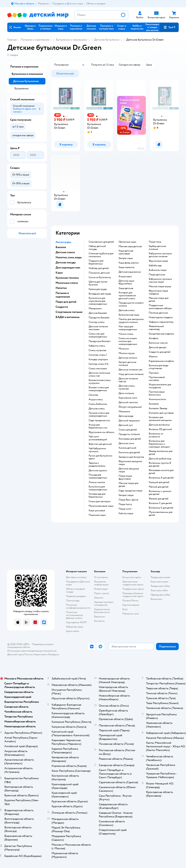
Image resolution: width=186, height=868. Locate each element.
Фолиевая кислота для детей (161, 472)
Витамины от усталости (156, 435)
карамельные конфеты (161, 361)
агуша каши (125, 276)
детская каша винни (130, 272)
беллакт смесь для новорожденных (99, 389)
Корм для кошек (159, 582)
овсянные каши (127, 242)
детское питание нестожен (98, 328)
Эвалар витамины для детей (161, 453)
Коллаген (154, 404)
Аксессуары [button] (63, 242)
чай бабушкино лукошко (97, 450)
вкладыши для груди (100, 294)
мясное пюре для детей (128, 485)
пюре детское (157, 275)
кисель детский (127, 448)
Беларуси (54, 654)
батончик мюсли (158, 343)
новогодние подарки (161, 317)
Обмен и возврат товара (75, 590)
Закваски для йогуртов (131, 457)
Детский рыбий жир (160, 459)
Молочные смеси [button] (67, 283)
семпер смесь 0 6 (99, 364)
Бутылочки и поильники (71, 40)
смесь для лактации (100, 501)
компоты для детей (129, 452)
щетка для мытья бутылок (98, 283)
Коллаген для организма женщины (160, 419)
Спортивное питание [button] (69, 312)
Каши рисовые (97, 511)
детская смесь (97, 409)
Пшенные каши (97, 515)
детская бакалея (98, 313)
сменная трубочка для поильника (101, 255)
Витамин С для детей (160, 503)
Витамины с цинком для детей (160, 493)
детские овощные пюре (129, 470)
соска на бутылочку (100, 277)
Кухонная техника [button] (67, 278)
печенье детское (158, 313)
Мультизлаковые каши (101, 506)
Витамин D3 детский (160, 429)
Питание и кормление (35, 40)
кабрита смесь (97, 346)
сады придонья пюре (130, 491)
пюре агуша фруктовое (125, 477)
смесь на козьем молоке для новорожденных (128, 341)
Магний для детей (159, 487)
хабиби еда (155, 266)
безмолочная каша (129, 315)
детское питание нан (131, 370)
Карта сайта (72, 631)
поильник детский (99, 273)
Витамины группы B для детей (160, 464)
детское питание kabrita (128, 380)
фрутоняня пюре (158, 261)
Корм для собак (159, 590)
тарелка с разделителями (97, 464)
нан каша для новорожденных (128, 328)
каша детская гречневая (126, 252)
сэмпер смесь (97, 322)
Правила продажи (76, 596)
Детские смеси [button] (65, 252)
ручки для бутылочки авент (100, 457)
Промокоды (73, 601)
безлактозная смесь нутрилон (100, 382)
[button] (169, 27)
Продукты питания (129, 434)
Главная (12, 40)
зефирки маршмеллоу (161, 322)
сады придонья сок (99, 420)
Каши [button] (59, 273)
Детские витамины (159, 425)
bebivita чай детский (100, 444)
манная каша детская (130, 246)
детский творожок (129, 421)
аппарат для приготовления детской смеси (127, 296)
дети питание (126, 393)
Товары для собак (160, 586)
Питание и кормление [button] (63, 295)
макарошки (95, 309)
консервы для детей (130, 439)
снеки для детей (128, 430)
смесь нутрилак (98, 350)
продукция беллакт (100, 341)
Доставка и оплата (76, 577)
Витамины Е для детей (161, 508)
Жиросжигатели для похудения (160, 386)
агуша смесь (96, 400)
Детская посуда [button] (66, 262)
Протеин (154, 373)
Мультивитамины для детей (161, 514)
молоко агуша (127, 353)
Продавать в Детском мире (78, 583)
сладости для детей (160, 352)
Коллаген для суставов (161, 413)
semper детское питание (127, 364)
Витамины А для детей (161, 478)
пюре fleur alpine (128, 500)
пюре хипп (125, 509)
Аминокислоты (157, 399)
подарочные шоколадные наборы (160, 307)
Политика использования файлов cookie (74, 615)
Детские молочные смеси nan (99, 374)
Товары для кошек (160, 577)
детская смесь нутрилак (127, 387)
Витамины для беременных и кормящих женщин (159, 444)
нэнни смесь (126, 334)
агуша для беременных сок (98, 426)
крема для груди (98, 289)
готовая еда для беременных (97, 495)
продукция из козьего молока (131, 304)
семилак (93, 395)
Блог (125, 609)
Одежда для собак (160, 595)
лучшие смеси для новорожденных (99, 414)
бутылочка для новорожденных (98, 488)
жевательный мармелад (156, 328)
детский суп (126, 425)
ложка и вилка (97, 482)
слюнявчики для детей (101, 242)
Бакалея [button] (61, 247)
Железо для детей (159, 499)
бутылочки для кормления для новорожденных (98, 301)
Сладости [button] (62, 307)
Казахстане (40, 654)
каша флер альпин (129, 263)
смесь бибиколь (98, 404)
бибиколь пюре (158, 270)
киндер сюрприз (98, 359)
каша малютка (126, 267)
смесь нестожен (98, 369)
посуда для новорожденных (98, 476)
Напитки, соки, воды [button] (69, 257)
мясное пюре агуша (160, 286)
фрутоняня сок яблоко (101, 432)
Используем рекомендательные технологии (32, 651)
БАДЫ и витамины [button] (68, 317)
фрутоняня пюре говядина (158, 292)
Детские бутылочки (107, 40)
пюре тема (155, 242)
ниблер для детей (99, 268)
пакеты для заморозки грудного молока (131, 321)
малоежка (124, 412)
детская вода (126, 416)
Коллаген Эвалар (158, 408)
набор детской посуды (97, 248)
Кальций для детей (159, 482)
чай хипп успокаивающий (98, 438)
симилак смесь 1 (98, 355)
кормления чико (128, 398)
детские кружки (98, 470)
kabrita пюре (126, 513)
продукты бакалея (99, 318)
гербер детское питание (157, 248)
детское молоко (128, 358)
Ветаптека (156, 599)
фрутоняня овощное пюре (130, 463)
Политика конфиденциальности (78, 606)
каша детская (126, 288)
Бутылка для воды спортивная (159, 367)
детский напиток (128, 402)
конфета (153, 338)
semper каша (126, 258)
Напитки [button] (61, 288)
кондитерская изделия (161, 334)
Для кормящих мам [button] (68, 268)
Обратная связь (74, 627)
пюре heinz (125, 504)
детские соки (126, 443)
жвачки (153, 357)
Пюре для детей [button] (66, 302)
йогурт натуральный (130, 407)
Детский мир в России (20, 654)
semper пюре (126, 495)
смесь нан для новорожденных (98, 335)
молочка (124, 349)
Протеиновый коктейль (157, 379)
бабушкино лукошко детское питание (160, 255)
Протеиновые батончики (157, 393)
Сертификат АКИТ (76, 622)
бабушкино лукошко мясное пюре (160, 280)
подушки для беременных (96, 262)
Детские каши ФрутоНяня (126, 282)
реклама (141, 148)
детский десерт (158, 347)
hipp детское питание (131, 374)
